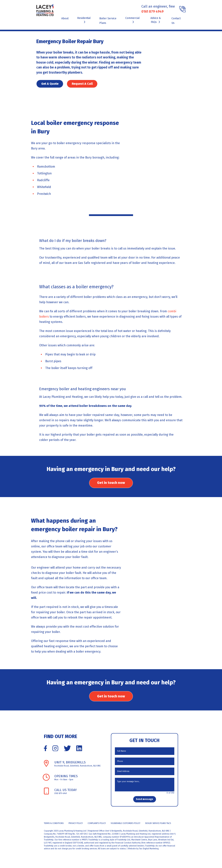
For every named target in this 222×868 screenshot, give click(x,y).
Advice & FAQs (156, 20)
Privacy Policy (76, 827)
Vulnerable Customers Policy (125, 827)
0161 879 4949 (152, 12)
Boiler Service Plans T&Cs (158, 827)
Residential (84, 20)
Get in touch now (111, 484)
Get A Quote (50, 84)
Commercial (132, 20)
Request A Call (83, 84)
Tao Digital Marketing (149, 852)
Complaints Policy (97, 827)
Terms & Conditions (54, 827)
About (65, 18)
